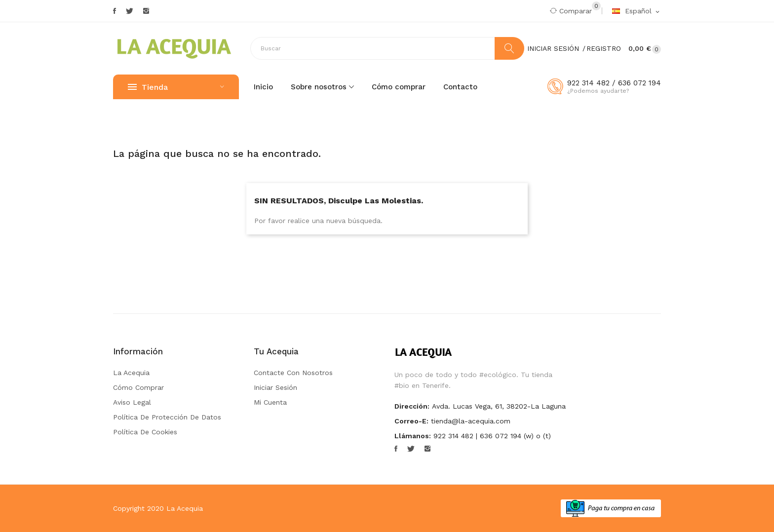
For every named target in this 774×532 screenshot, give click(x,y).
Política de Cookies (145, 432)
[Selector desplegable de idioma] (637, 11)
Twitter (130, 11)
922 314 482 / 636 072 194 (614, 83)
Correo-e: (411, 421)
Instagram (146, 11)
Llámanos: (413, 436)
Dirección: (412, 406)
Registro (604, 48)
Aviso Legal (132, 402)
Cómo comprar (138, 387)
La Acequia (131, 373)
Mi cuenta (270, 402)
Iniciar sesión (275, 387)
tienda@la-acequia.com (471, 421)
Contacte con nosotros (293, 373)
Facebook (115, 11)
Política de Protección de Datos (167, 417)
